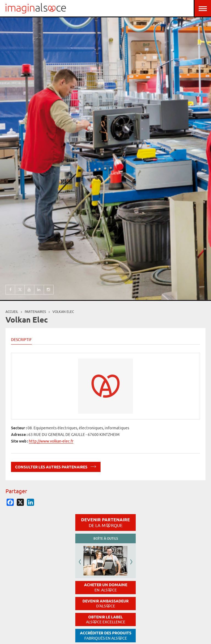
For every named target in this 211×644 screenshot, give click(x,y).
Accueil (12, 312)
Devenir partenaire (105, 522)
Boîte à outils (106, 538)
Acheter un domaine (106, 587)
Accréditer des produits (106, 636)
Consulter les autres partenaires (56, 466)
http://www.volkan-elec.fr (51, 441)
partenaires (35, 312)
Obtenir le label (106, 620)
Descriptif (21, 340)
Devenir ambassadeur (105, 604)
